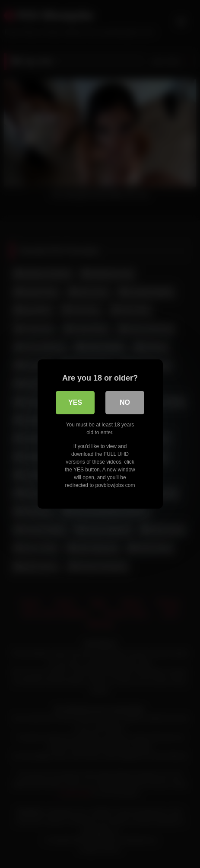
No (125, 402)
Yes (75, 402)
